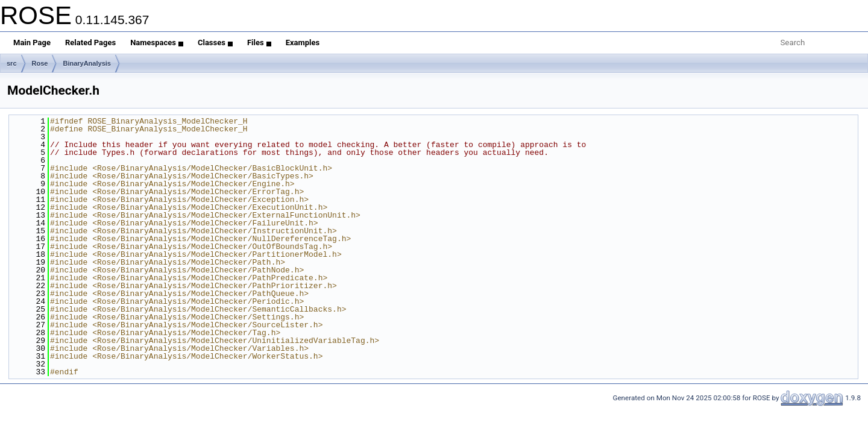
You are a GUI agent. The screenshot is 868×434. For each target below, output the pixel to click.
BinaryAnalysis (86, 63)
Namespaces (157, 42)
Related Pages (90, 42)
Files (259, 42)
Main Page (32, 42)
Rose (40, 63)
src (12, 63)
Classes (215, 42)
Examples (303, 42)
